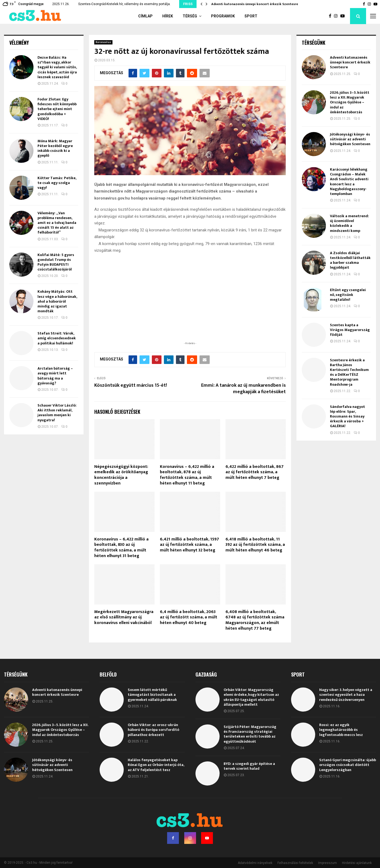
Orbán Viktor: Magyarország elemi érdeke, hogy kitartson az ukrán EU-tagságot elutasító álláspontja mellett (251, 697)
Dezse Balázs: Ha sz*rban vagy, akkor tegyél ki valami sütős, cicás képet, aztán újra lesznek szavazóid (57, 67)
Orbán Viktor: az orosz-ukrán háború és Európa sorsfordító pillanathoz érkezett (153, 730)
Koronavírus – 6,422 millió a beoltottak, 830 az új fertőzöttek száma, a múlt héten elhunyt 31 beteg (121, 548)
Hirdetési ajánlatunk (357, 863)
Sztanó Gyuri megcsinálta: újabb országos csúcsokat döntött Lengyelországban (348, 765)
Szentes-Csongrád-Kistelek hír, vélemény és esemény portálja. (124, 4)
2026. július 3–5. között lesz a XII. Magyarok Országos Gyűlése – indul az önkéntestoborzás (350, 102)
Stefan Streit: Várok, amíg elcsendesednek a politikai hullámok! (57, 338)
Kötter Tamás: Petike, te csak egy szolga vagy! (57, 183)
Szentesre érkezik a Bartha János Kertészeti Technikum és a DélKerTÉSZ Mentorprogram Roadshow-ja (349, 372)
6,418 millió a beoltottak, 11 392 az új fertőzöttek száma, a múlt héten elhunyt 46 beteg (255, 545)
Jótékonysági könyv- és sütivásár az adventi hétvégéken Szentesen (350, 139)
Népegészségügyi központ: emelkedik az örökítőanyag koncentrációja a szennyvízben (121, 475)
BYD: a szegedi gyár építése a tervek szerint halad (249, 766)
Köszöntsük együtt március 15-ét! (131, 385)
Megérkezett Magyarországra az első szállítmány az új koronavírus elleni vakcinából (124, 617)
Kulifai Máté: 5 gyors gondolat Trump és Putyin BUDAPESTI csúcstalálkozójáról (56, 262)
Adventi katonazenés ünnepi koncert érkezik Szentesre (255, 4)
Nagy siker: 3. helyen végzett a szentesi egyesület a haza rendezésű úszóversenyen (346, 695)
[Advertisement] (190, 306)
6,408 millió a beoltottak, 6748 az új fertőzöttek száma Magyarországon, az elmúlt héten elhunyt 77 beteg (255, 620)
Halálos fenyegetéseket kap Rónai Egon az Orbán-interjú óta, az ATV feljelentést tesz (156, 765)
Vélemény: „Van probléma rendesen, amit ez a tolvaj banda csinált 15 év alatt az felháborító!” (57, 223)
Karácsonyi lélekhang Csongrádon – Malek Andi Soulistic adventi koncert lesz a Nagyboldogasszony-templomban (349, 182)
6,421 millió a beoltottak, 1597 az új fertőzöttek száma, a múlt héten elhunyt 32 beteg (189, 545)
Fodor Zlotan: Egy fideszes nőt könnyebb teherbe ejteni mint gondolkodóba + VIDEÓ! (57, 109)
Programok (223, 16)
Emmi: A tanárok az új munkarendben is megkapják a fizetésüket (243, 389)
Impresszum (328, 863)
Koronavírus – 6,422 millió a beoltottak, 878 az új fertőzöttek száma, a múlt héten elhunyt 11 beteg (187, 475)
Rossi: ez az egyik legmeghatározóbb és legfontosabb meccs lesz (341, 730)
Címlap (145, 16)
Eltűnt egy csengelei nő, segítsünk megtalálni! (348, 295)
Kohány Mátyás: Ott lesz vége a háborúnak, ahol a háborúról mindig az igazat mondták (57, 301)
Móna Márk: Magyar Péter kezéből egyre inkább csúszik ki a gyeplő (55, 148)
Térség (190, 16)
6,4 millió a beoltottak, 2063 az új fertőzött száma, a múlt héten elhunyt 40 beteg (189, 617)
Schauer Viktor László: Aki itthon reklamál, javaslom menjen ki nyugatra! (57, 413)
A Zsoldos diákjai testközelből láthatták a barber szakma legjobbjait (350, 260)
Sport (251, 16)
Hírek (168, 16)
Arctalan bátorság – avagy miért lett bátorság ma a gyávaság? (55, 376)
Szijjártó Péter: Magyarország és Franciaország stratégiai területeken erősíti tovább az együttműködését (250, 734)
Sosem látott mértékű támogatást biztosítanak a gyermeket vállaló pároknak (152, 695)
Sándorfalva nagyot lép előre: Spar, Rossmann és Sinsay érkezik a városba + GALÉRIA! (347, 416)
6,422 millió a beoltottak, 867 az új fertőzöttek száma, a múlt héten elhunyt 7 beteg (255, 472)
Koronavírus (103, 42)
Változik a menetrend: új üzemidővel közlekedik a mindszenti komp (349, 223)
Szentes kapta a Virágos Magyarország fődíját (350, 330)
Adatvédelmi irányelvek (255, 863)
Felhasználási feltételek (295, 863)
